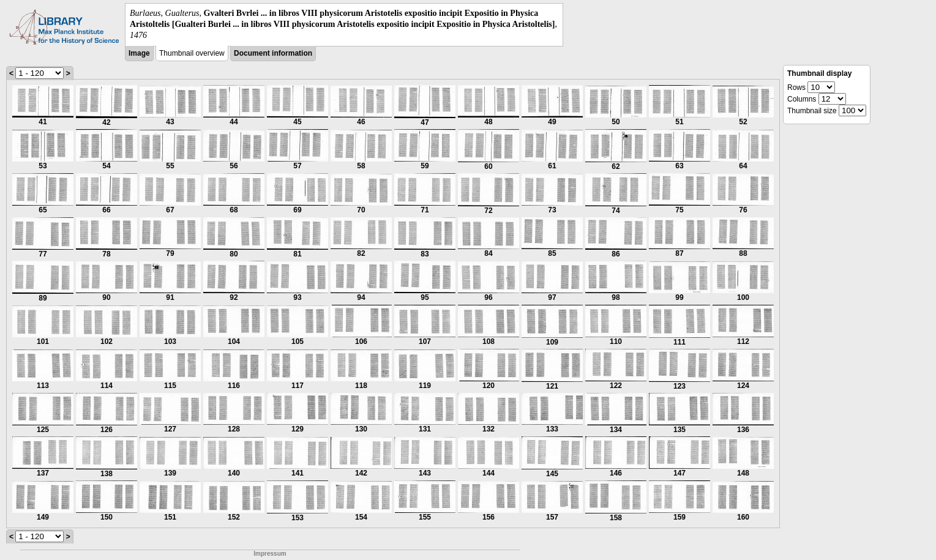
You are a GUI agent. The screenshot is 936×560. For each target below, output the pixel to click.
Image (139, 53)
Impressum (270, 554)
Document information (273, 53)
